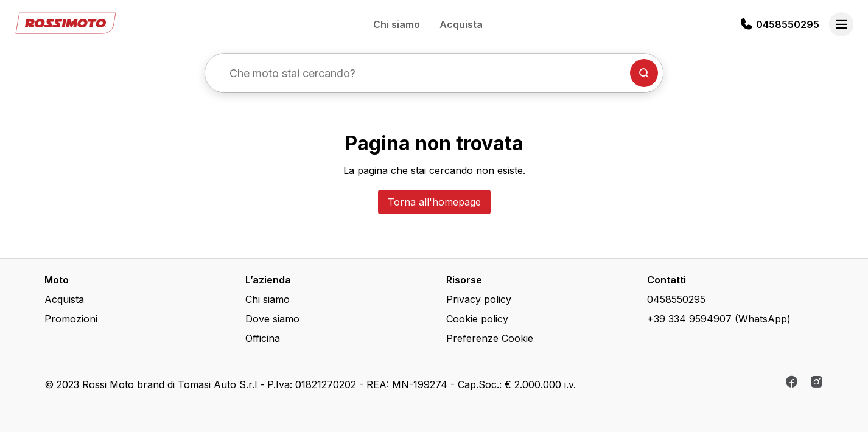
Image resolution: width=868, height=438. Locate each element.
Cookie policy (477, 319)
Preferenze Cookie (490, 338)
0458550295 (788, 24)
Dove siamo (272, 319)
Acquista (461, 24)
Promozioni (71, 319)
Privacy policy (479, 299)
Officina (263, 338)
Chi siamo (397, 24)
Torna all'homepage (434, 202)
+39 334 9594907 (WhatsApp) (719, 319)
